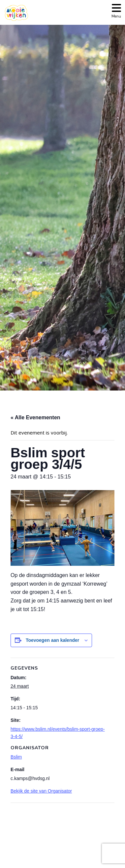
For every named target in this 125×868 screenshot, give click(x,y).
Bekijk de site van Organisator (41, 791)
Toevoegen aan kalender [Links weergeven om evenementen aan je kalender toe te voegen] (52, 640)
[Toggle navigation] (116, 10)
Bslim (16, 757)
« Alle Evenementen (35, 417)
